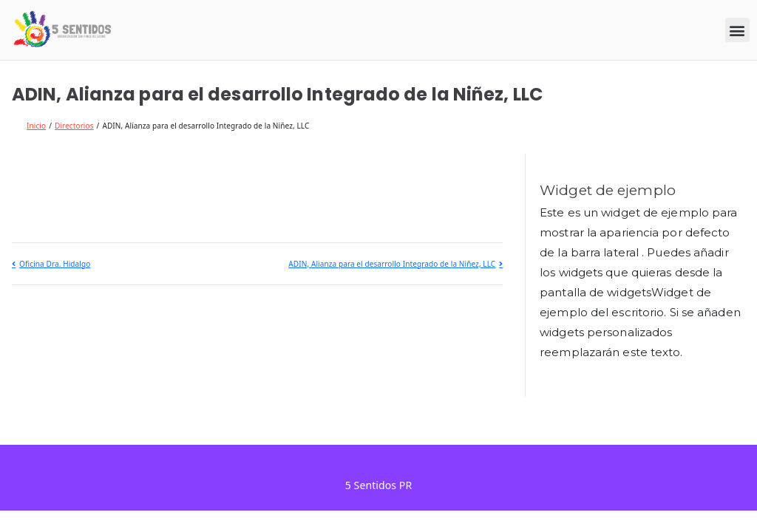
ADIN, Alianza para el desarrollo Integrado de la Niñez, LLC (392, 264)
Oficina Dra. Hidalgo (55, 264)
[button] (737, 30)
